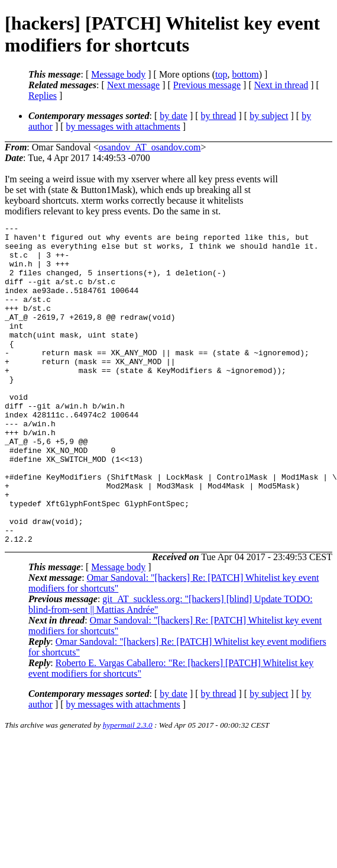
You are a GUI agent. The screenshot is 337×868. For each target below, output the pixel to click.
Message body (118, 74)
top (221, 74)
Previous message (207, 85)
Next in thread (281, 85)
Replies (43, 96)
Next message (133, 85)
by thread (219, 116)
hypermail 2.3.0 (128, 789)
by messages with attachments (123, 126)
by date (174, 116)
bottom (245, 74)
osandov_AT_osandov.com (150, 147)
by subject (269, 116)
